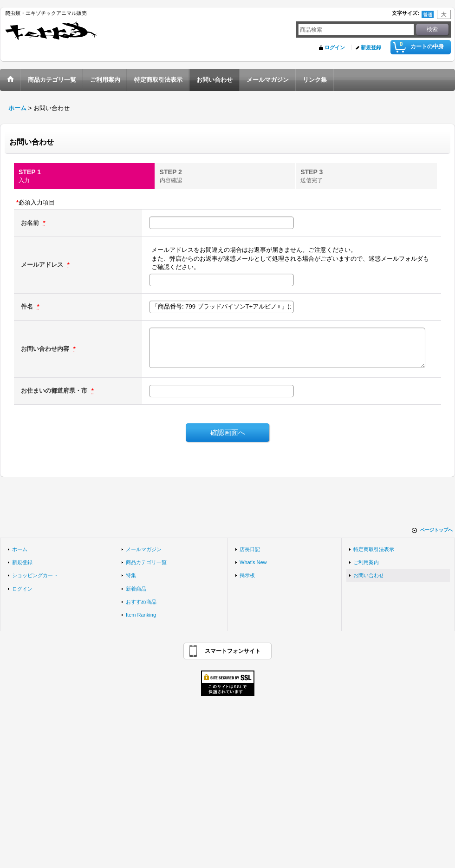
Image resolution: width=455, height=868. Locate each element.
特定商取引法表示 (374, 549)
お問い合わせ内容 (46, 349)
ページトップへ (436, 530)
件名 (28, 306)
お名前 (31, 223)
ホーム (20, 549)
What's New (253, 562)
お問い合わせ (369, 575)
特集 (131, 575)
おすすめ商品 (141, 602)
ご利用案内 (366, 562)
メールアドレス (43, 265)
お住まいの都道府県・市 (55, 391)
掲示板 (247, 575)
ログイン (335, 47)
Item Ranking (141, 615)
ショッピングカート (35, 575)
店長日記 (250, 549)
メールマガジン (144, 549)
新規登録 (371, 47)
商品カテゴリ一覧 (146, 562)
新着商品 (136, 589)
